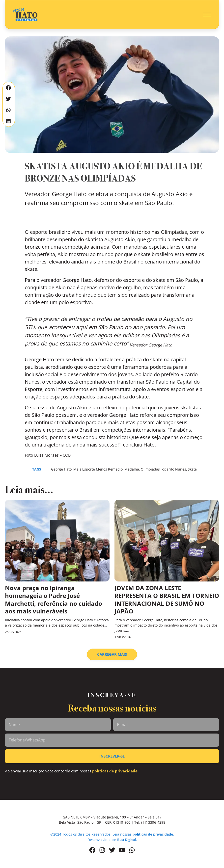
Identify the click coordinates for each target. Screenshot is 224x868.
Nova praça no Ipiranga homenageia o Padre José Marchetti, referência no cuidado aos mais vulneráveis (54, 599)
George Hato (61, 469)
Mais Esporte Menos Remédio (98, 469)
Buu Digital (126, 840)
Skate (192, 469)
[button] (207, 14)
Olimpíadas (150, 469)
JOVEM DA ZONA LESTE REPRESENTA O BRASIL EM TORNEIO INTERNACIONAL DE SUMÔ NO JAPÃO (167, 599)
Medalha (132, 469)
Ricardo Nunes (174, 469)
